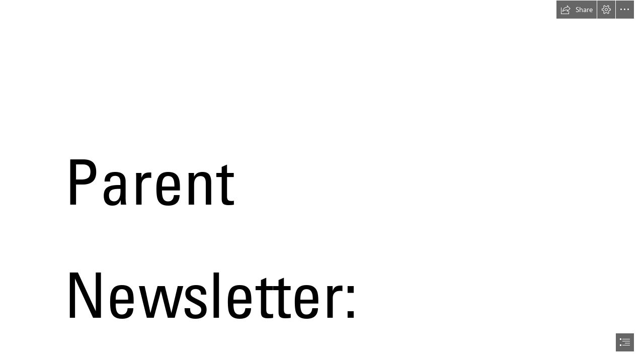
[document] (322, 181)
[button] (577, 10)
